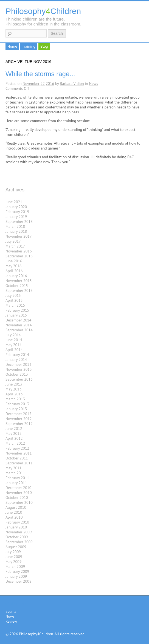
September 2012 (19, 424)
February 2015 (17, 310)
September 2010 (19, 502)
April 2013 (14, 394)
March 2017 (15, 246)
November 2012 (19, 419)
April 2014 (14, 350)
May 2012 (13, 433)
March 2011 (15, 473)
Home (12, 46)
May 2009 (13, 562)
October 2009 (17, 537)
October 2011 (17, 458)
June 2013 (14, 384)
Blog (44, 46)
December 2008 (18, 581)
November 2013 (19, 369)
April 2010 (14, 517)
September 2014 (19, 330)
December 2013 (18, 364)
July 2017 (13, 241)
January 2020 (16, 207)
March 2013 (15, 399)
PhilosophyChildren (43, 11)
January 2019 (16, 217)
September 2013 (19, 379)
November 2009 (19, 532)
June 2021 (14, 202)
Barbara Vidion (72, 84)
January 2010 (16, 527)
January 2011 (16, 483)
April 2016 (14, 271)
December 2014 (18, 320)
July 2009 (13, 552)
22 (43, 84)
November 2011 (19, 453)
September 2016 (19, 256)
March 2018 (15, 226)
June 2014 (14, 340)
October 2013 (17, 374)
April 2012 (14, 438)
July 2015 (13, 295)
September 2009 (19, 542)
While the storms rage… (41, 74)
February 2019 (17, 212)
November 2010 (19, 493)
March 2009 (15, 567)
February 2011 (17, 478)
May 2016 (13, 266)
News (94, 84)
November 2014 (19, 325)
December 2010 (18, 488)
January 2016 (16, 276)
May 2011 (13, 468)
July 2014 (13, 335)
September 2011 (19, 463)
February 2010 (17, 522)
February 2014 (17, 355)
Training (29, 46)
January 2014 (16, 360)
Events (11, 611)
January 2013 (16, 409)
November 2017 (19, 236)
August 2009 (16, 547)
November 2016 (19, 251)
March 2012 (15, 443)
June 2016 (14, 261)
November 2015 (19, 281)
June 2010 (14, 512)
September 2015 (19, 291)
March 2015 (15, 305)
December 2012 (18, 414)
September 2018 (19, 222)
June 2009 (14, 557)
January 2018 (16, 231)
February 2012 (17, 448)
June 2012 (14, 429)
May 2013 (13, 389)
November (31, 84)
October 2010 (17, 498)
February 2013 (17, 404)
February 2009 (17, 571)
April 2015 (14, 300)
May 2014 (13, 345)
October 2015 (17, 286)
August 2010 (16, 507)
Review (11, 621)
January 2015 (16, 315)
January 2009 (16, 576)
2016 (50, 84)
